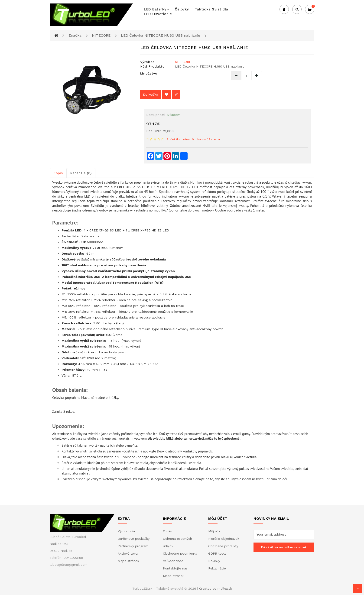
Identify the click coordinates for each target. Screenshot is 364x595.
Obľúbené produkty (223, 546)
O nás (167, 531)
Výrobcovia (126, 531)
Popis (58, 173)
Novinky (214, 561)
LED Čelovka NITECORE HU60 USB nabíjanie (161, 35)
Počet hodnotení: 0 (180, 139)
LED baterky (156, 9)
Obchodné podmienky (180, 553)
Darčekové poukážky (134, 539)
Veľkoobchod (173, 561)
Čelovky (182, 9)
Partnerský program (133, 546)
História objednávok (224, 539)
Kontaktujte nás (175, 568)
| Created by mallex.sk (215, 588)
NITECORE (101, 35)
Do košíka (151, 94)
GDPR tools (217, 553)
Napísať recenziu (209, 139)
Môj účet (215, 531)
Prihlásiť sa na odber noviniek (284, 547)
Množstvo (149, 73)
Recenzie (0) (81, 173)
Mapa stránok (128, 561)
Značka (75, 35)
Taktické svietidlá (211, 9)
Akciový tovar (128, 553)
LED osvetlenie (158, 14)
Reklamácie (217, 568)
